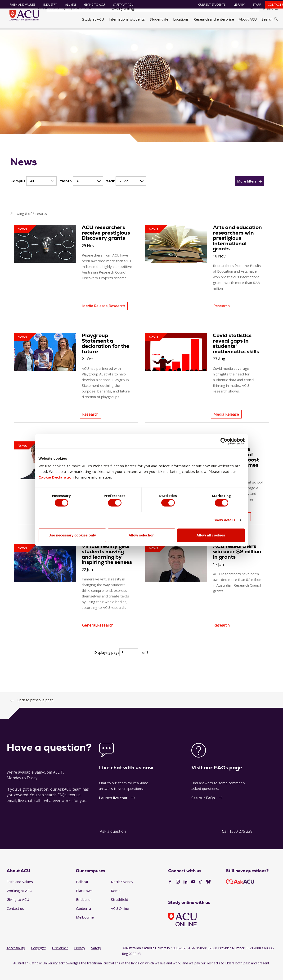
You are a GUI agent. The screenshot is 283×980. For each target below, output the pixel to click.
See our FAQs (203, 808)
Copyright (38, 958)
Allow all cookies (211, 536)
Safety (96, 958)
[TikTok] (201, 892)
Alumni (68, 5)
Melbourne (85, 927)
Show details (224, 521)
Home (12, 34)
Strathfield (119, 910)
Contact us (15, 918)
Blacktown (84, 901)
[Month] (88, 191)
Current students (209, 5)
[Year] (131, 191)
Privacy (80, 958)
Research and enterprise (214, 19)
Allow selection (141, 536)
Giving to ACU (92, 5)
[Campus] (41, 191)
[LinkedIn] (185, 892)
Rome (116, 901)
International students (127, 19)
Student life (159, 19)
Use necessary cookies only (72, 536)
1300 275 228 (241, 841)
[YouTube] (193, 892)
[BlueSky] (208, 892)
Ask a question (113, 841)
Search (270, 19)
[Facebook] (170, 892)
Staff (254, 5)
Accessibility (16, 958)
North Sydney (122, 892)
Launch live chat (113, 808)
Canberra (83, 918)
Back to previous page (36, 710)
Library (237, 5)
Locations (181, 19)
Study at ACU (93, 19)
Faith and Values (20, 5)
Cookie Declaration (56, 476)
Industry (48, 5)
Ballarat (82, 892)
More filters (247, 191)
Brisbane (83, 910)
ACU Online (120, 918)
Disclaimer (60, 958)
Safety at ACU (121, 5)
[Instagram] (178, 892)
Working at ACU (19, 901)
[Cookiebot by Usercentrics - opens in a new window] (224, 440)
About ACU (248, 19)
